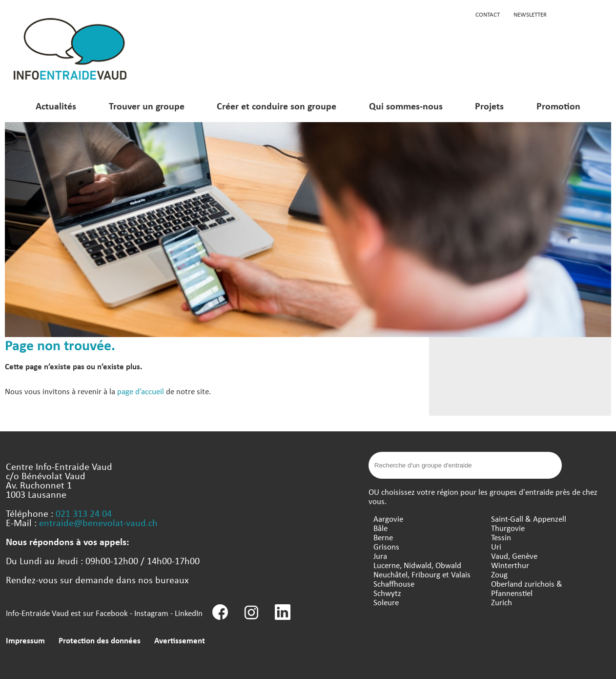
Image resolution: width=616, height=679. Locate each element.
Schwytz (387, 593)
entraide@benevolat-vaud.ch (98, 522)
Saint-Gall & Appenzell (529, 519)
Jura (380, 556)
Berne (383, 537)
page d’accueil (141, 391)
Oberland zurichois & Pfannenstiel (527, 588)
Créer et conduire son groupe (277, 106)
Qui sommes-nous (406, 106)
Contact (488, 14)
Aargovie (388, 519)
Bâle (380, 528)
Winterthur (510, 565)
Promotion (558, 106)
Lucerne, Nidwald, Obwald (417, 565)
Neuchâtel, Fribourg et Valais (422, 574)
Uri (496, 546)
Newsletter (530, 14)
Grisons (386, 546)
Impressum (25, 640)
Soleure (386, 602)
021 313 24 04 (84, 513)
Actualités (56, 106)
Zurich (502, 602)
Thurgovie (508, 528)
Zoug (499, 574)
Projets (489, 106)
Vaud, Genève (514, 556)
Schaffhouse (394, 584)
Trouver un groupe (147, 106)
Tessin (501, 537)
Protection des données (100, 640)
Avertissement (180, 640)
